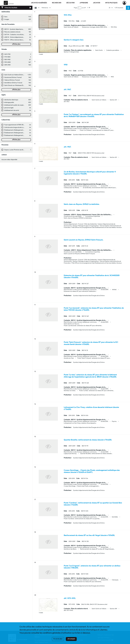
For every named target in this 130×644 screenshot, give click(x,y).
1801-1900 (7, 60)
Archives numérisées (39, 3)
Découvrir (70, 3)
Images (7, 19)
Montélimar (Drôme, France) (13, 83)
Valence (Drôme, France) (12, 80)
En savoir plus (58, 639)
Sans (6, 17)
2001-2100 (7, 65)
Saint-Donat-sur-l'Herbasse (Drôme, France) (18, 85)
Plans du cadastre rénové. (12, 32)
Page (75, 8)
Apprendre (84, 3)
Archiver (97, 3)
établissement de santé (12, 110)
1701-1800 (7, 57)
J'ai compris (71, 639)
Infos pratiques (111, 3)
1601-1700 (7, 54)
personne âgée (9, 108)
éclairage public (9, 102)
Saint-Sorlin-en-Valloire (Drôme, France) (17, 75)
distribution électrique (11, 100)
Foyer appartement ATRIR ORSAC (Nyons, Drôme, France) (23, 125)
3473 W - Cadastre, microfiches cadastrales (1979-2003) (22, 35)
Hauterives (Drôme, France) (13, 77)
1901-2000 (7, 62)
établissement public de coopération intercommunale (21, 105)
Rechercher (57, 3)
